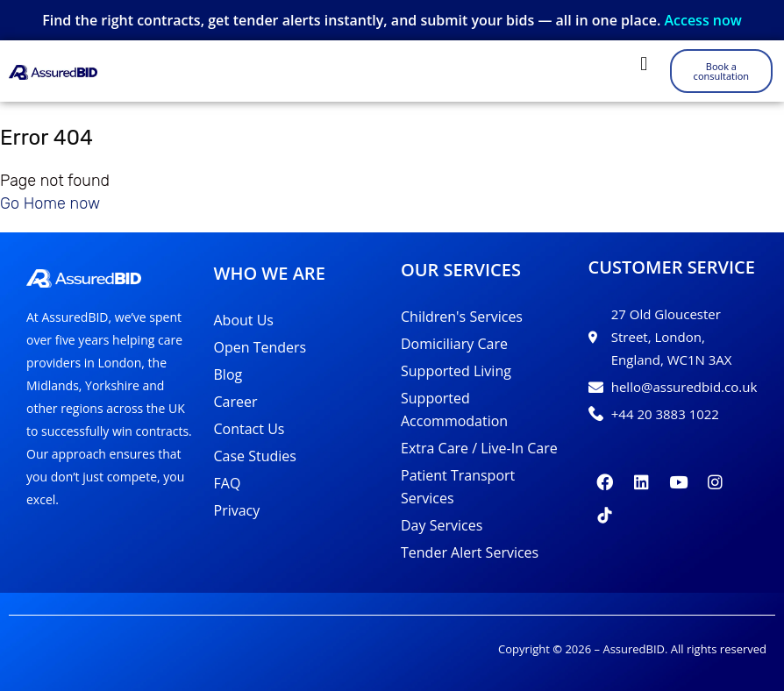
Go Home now (50, 203)
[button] (644, 64)
